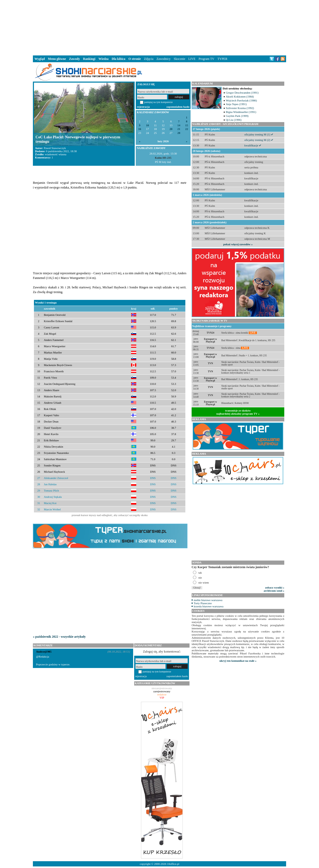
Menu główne (57, 59)
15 (187, 125)
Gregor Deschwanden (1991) (242, 93)
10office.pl (173, 864)
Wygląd (40, 59)
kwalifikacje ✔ (253, 145)
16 (140, 129)
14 (179, 125)
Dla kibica (119, 59)
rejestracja (143, 107)
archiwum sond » (274, 591)
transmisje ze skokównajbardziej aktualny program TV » (238, 412)
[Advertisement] (159, 27)
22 (187, 129)
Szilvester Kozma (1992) (240, 108)
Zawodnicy (164, 59)
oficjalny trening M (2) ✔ (259, 140)
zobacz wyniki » (275, 587)
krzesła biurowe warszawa (209, 606)
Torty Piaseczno (203, 603)
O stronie (135, 59)
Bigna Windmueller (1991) (241, 112)
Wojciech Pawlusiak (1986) (241, 100)
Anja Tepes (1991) (236, 104)
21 (179, 129)
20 (171, 129)
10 (148, 125)
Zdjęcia (149, 59)
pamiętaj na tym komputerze (158, 102)
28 (179, 133)
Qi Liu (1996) (234, 120)
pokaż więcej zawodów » (238, 244)
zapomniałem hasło (178, 107)
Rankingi (89, 59)
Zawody (75, 59)
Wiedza (103, 59)
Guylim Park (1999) (237, 116)
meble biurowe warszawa (208, 600)
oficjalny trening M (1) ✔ (259, 134)
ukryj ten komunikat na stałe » (238, 661)
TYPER (222, 59)
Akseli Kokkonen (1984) (240, 96)
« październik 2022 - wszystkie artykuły (59, 637)
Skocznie (179, 59)
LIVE (192, 59)
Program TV (206, 59)
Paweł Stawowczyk (55, 148)
